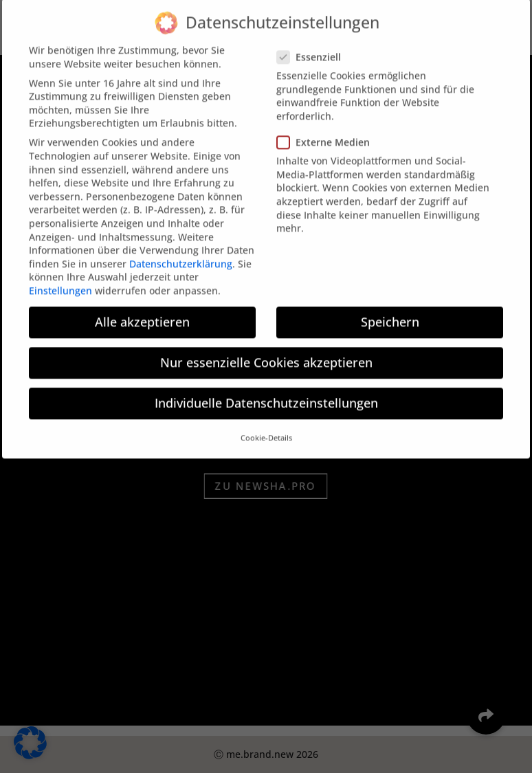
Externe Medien (329, 132)
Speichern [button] (390, 312)
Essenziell (314, 46)
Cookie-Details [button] (266, 428)
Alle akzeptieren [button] (142, 312)
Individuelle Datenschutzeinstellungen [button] (266, 393)
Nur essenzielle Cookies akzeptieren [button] (266, 352)
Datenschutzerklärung (181, 253)
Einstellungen (60, 281)
